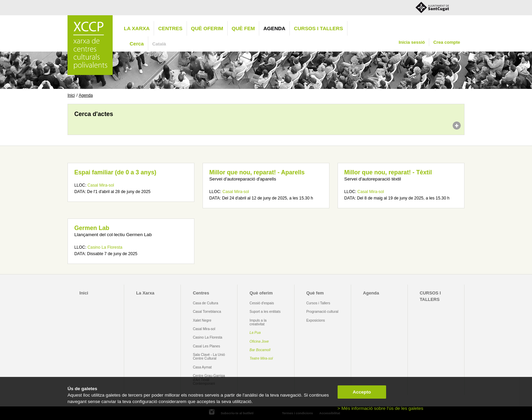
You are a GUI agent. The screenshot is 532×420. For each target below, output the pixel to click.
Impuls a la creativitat (258, 322)
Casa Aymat (202, 367)
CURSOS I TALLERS (318, 28)
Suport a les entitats (265, 312)
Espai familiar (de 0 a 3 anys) (115, 172)
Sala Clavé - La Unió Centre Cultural (209, 357)
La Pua (255, 333)
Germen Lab (92, 228)
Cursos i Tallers (318, 303)
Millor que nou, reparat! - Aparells (257, 172)
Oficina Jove (259, 341)
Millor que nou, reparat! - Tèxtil (388, 172)
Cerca (137, 44)
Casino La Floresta (105, 247)
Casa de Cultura (205, 303)
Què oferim (207, 28)
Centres (170, 28)
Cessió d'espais (262, 303)
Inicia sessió (412, 42)
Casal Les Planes (206, 346)
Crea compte (447, 42)
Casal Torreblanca (207, 312)
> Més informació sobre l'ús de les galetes (381, 408)
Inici (71, 95)
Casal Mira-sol (101, 185)
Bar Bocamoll (260, 350)
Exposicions (316, 320)
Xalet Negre (202, 320)
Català (159, 44)
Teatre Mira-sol (261, 358)
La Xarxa (137, 28)
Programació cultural (322, 312)
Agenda (274, 28)
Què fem (243, 28)
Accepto (362, 392)
